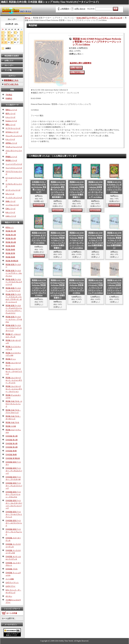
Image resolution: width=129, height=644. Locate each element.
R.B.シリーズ (10, 212)
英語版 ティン (11, 359)
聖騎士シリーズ (11, 110)
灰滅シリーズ (10, 201)
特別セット (10, 227)
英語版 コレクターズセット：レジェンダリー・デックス (14, 380)
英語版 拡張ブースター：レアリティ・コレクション (14, 273)
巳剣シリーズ (10, 209)
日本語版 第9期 (11, 451)
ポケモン (9, 596)
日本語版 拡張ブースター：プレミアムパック (14, 532)
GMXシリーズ (11, 216)
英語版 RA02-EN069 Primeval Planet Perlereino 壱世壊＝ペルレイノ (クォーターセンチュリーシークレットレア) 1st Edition (76, 240)
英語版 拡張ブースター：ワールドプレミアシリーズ (14, 282)
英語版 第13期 (11, 231)
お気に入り (9, 61)
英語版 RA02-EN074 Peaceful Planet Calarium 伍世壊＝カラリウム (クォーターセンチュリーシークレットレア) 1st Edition (95, 190)
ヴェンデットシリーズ (14, 136)
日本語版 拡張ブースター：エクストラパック (14, 523)
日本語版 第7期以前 (13, 458)
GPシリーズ (10, 194)
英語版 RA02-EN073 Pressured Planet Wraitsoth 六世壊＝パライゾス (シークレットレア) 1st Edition (76, 190)
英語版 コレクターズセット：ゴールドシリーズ (14, 371)
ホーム (28, 18)
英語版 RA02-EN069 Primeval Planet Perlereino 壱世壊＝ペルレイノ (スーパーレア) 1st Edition (114, 240)
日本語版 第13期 (12, 436)
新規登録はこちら (11, 80)
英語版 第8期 (10, 250)
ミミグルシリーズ (12, 205)
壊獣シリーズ (10, 125)
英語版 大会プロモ (12, 422)
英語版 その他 (11, 426)
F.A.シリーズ (10, 139)
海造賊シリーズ (11, 160)
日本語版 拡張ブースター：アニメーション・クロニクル (13, 494)
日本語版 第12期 (12, 440)
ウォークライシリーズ (14, 168)
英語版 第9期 (10, 246)
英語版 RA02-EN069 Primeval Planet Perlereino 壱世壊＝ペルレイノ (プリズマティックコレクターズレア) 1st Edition (39, 288)
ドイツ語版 (10, 579)
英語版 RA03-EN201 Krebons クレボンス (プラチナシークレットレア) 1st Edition (114, 187)
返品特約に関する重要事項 (81, 63)
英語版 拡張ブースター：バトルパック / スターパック (14, 328)
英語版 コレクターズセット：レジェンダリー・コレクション (14, 389)
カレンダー (9, 65)
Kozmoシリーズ (11, 121)
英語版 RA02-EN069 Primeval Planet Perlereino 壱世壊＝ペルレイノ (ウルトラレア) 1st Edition (95, 240)
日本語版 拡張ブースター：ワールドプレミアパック (14, 514)
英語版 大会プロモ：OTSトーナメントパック (14, 404)
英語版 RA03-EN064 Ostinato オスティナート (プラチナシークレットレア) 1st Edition (39, 238)
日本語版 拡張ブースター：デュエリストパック (14, 486)
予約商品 (9, 95)
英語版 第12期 (11, 235)
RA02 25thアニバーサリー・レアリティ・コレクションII (99, 18)
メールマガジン (11, 625)
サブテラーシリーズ (13, 128)
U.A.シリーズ (10, 117)
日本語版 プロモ (12, 569)
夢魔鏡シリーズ (11, 157)
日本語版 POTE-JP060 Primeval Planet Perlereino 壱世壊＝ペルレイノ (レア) (39, 187)
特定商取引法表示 (12, 56)
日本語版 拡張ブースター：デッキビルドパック (14, 471)
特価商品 (9, 98)
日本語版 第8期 (11, 455)
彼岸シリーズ (10, 113)
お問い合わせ (80, 9)
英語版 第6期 (10, 257)
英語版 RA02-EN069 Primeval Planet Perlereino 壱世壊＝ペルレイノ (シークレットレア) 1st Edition (58, 240)
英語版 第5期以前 (12, 261)
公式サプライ (10, 586)
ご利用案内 (64, 9)
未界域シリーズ (11, 143)
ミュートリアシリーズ (14, 164)
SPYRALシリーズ (12, 132)
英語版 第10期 (11, 242)
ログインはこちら (11, 84)
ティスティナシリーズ (14, 198)
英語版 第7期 (10, 253)
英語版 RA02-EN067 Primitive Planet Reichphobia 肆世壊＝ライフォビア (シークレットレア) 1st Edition (58, 190)
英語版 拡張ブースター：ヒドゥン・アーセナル (14, 319)
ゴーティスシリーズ (13, 190)
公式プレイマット (12, 582)
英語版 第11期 (11, 238)
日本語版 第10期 (12, 447)
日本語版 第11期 (11, 443)
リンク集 (8, 70)
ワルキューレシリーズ (14, 147)
